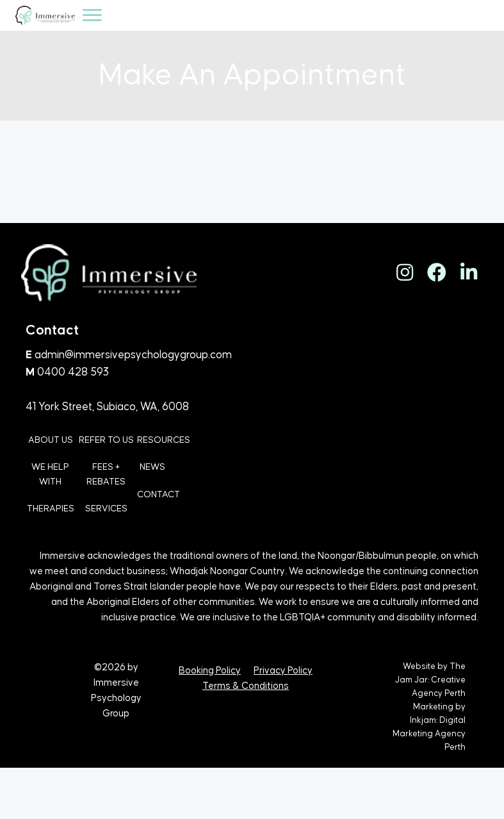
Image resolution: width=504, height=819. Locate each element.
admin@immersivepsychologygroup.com (133, 355)
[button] (405, 272)
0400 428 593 (73, 372)
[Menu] (92, 15)
